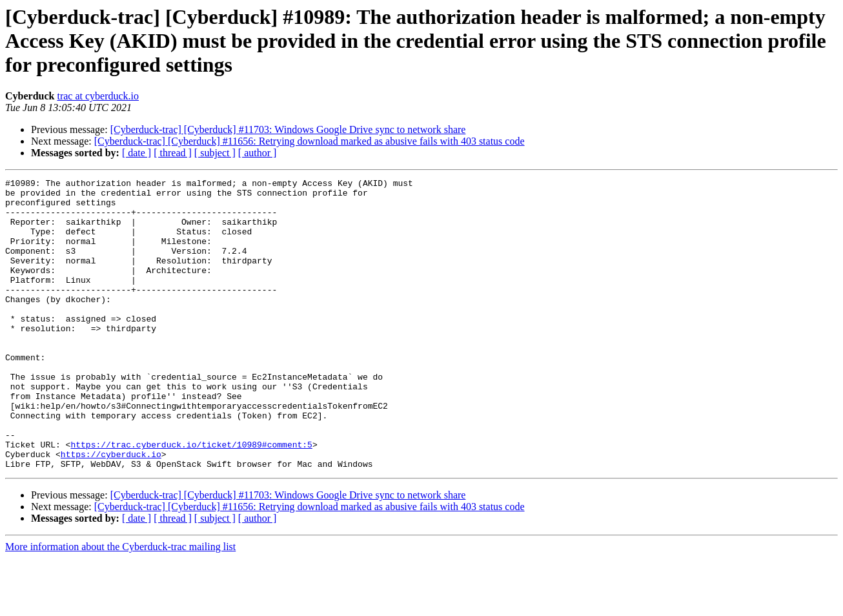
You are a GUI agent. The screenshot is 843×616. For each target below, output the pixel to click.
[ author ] (258, 153)
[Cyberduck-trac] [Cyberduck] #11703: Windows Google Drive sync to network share (288, 129)
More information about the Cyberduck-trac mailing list (120, 605)
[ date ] (137, 153)
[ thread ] (173, 153)
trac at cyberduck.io (98, 96)
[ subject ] (215, 153)
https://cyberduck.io (111, 510)
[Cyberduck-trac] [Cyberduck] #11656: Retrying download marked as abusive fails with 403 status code (310, 141)
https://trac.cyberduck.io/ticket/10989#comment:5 (191, 498)
